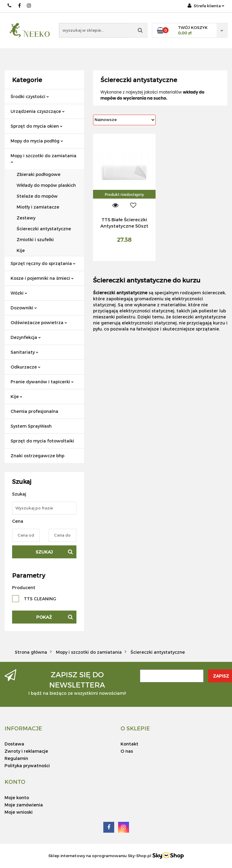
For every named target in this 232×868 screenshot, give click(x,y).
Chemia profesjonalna (34, 411)
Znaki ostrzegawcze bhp (37, 456)
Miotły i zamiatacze (38, 207)
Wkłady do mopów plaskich (46, 185)
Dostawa (14, 744)
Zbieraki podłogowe (39, 174)
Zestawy (26, 218)
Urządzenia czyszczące (38, 111)
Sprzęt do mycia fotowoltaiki (42, 441)
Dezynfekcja (26, 337)
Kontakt (129, 744)
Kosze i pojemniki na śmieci (42, 278)
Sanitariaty (24, 352)
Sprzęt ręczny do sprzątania (43, 263)
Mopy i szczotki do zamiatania (43, 158)
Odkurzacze (26, 367)
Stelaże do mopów (37, 196)
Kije (21, 250)
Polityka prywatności (27, 766)
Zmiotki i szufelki (35, 239)
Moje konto (17, 798)
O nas (127, 751)
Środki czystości (30, 96)
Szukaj (44, 552)
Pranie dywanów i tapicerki (42, 382)
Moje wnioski (19, 812)
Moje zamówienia (24, 805)
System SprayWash (31, 426)
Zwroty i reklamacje (26, 751)
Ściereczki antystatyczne (44, 229)
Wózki (19, 293)
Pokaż (44, 617)
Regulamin (16, 758)
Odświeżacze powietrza (39, 322)
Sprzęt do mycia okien (37, 126)
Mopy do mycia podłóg (37, 141)
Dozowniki (24, 308)
